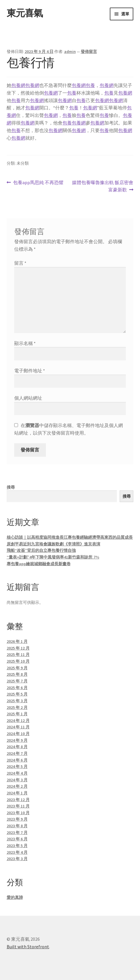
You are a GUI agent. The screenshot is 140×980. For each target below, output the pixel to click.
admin (70, 51)
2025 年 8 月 (17, 674)
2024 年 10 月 (18, 734)
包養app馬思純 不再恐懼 (38, 183)
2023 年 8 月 (17, 826)
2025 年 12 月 (18, 648)
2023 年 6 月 (17, 839)
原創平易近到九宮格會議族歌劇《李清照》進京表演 (53, 544)
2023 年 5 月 (17, 846)
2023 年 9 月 (17, 819)
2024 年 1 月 (17, 793)
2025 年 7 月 (17, 681)
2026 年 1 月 (17, 641)
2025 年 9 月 (17, 668)
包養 (90, 85)
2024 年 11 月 (18, 727)
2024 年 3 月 (17, 780)
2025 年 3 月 (17, 701)
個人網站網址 (28, 398)
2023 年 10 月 (18, 813)
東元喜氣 (25, 13)
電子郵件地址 (30, 371)
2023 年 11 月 (18, 806)
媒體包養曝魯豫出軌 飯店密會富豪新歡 (103, 186)
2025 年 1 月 (17, 714)
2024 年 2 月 (17, 786)
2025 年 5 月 (17, 694)
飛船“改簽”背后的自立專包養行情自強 (41, 550)
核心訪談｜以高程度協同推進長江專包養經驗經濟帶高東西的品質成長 (70, 537)
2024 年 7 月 (17, 753)
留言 (20, 263)
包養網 (18, 85)
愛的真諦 (15, 897)
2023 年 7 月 (17, 833)
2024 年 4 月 (17, 773)
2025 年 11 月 (18, 654)
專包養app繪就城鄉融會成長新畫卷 (39, 564)
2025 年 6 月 (17, 688)
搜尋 (11, 487)
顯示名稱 (25, 343)
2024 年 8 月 (17, 747)
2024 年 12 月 (18, 721)
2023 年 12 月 (18, 800)
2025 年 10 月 (18, 661)
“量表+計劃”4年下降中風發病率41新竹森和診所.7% (53, 557)
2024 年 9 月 (17, 740)
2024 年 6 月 (17, 760)
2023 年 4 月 (17, 852)
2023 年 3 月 (17, 859)
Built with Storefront (28, 947)
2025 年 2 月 (17, 707)
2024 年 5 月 (17, 766)
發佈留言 (89, 51)
